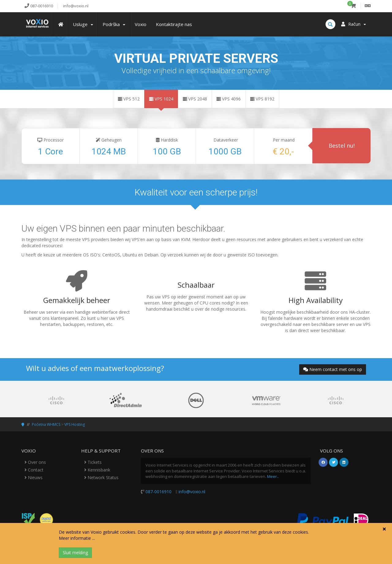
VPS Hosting (75, 424)
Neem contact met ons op (333, 369)
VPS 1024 (161, 99)
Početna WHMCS (46, 424)
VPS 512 (129, 99)
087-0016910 (158, 492)
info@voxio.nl (192, 492)
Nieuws (34, 477)
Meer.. (273, 476)
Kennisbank (97, 470)
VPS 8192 (262, 99)
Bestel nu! (342, 146)
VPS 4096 (229, 99)
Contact (34, 470)
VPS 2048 (195, 99)
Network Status (101, 477)
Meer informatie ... (77, 538)
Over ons (35, 462)
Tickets (93, 462)
